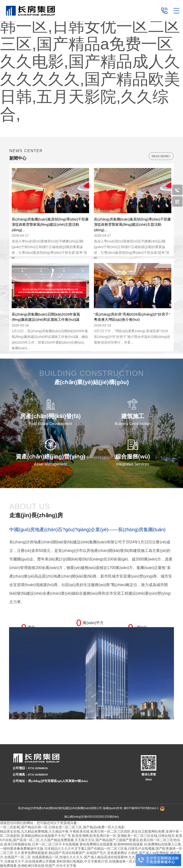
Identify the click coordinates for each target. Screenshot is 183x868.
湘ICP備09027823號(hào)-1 (141, 808)
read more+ (161, 156)
